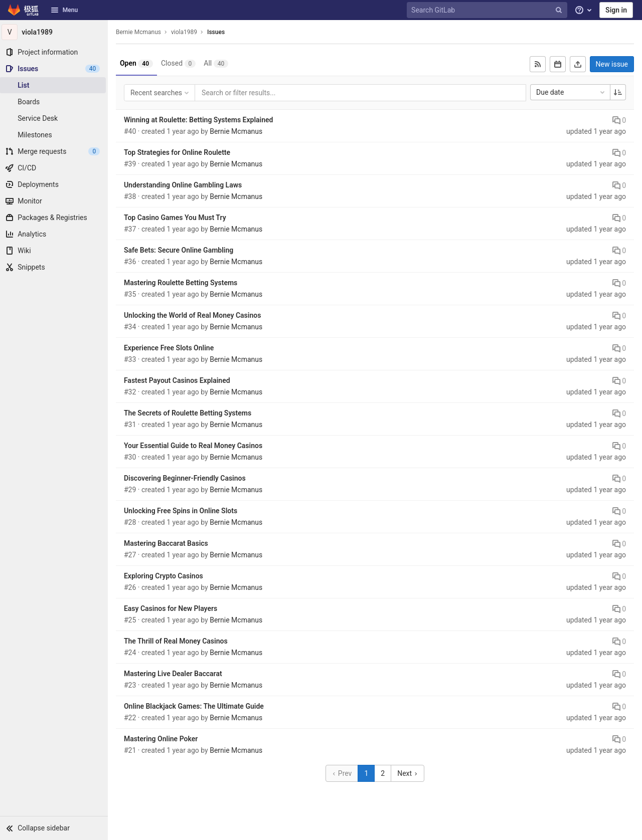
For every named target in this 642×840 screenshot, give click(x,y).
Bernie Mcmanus (141, 32)
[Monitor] (55, 201)
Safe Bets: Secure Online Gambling (181, 250)
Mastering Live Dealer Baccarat (176, 674)
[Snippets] (55, 267)
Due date (571, 92)
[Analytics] (55, 234)
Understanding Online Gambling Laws (185, 185)
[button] (55, 828)
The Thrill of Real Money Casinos (178, 641)
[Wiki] (55, 251)
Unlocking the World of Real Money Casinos (195, 315)
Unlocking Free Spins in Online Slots (183, 511)
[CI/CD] (55, 168)
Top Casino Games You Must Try (178, 218)
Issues (218, 32)
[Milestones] (55, 135)
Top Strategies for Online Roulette (180, 152)
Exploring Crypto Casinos (166, 576)
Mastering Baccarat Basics (169, 543)
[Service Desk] (55, 118)
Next (409, 773)
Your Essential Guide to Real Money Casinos (196, 446)
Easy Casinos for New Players (173, 608)
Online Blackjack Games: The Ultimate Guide (196, 706)
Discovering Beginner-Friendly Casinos (187, 478)
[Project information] (55, 52)
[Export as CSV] (578, 64)
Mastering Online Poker (163, 739)
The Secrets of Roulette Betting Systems (190, 413)
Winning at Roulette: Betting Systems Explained (201, 120)
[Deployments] (55, 184)
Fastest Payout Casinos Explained (180, 380)
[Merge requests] (55, 151)
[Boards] (55, 102)
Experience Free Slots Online (171, 348)
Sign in (616, 10)
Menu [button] (64, 10)
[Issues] (55, 69)
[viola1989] (55, 32)
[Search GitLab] (488, 10)
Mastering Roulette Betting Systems (183, 283)
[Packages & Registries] (55, 218)
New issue (612, 64)
